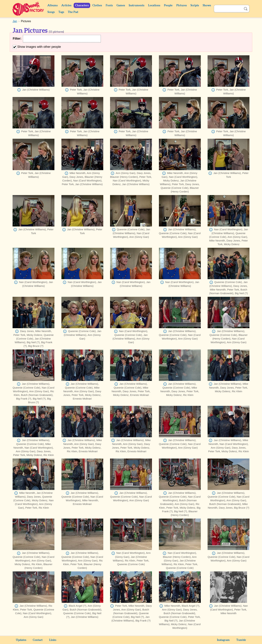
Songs (51, 12)
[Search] (228, 9)
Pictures (181, 5)
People (168, 5)
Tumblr (241, 640)
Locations (154, 5)
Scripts (195, 5)
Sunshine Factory (28, 9)
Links (53, 640)
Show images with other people (37, 47)
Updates (21, 640)
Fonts (109, 5)
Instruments (136, 5)
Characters (82, 5)
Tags (61, 12)
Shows (207, 5)
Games (121, 5)
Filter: (17, 39)
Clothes (97, 5)
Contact (38, 640)
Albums (53, 5)
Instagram (223, 640)
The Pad (73, 12)
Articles (66, 5)
